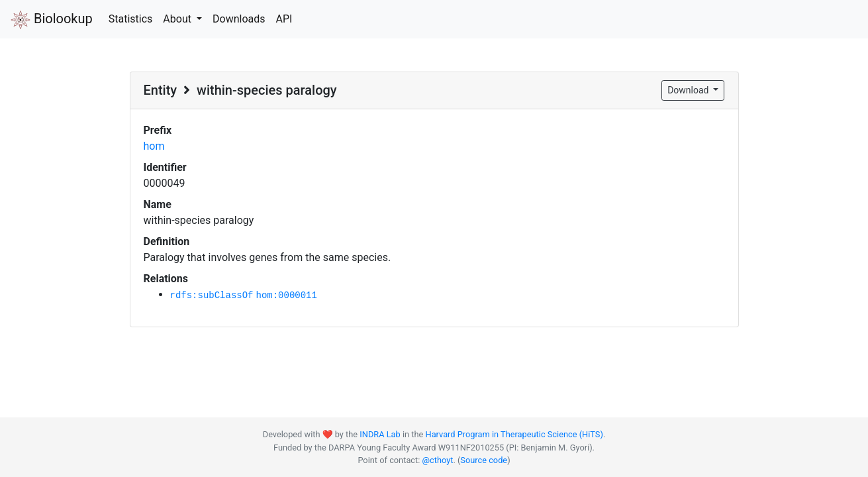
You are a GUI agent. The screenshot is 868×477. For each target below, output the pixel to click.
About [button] (178, 19)
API (284, 19)
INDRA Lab (380, 434)
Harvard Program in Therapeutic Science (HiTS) (514, 434)
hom (154, 146)
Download (689, 90)
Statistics (131, 19)
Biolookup (52, 20)
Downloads (239, 19)
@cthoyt (438, 460)
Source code (484, 460)
